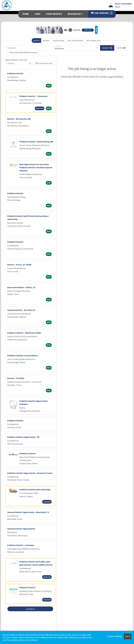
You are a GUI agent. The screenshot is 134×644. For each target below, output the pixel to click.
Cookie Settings (115, 636)
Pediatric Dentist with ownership (35, 489)
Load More (30, 609)
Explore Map (59, 40)
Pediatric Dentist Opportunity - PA (23, 437)
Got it (128, 636)
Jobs (37, 14)
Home (26, 14)
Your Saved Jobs (94, 40)
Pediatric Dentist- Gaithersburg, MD (36, 142)
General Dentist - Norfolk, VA (21, 310)
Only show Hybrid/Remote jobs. (24, 52)
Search (36, 40)
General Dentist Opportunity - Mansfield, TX (28, 512)
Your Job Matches (75, 40)
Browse (46, 40)
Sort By (10, 63)
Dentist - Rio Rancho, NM (19, 119)
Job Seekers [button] (102, 13)
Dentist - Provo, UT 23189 (19, 265)
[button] (121, 48)
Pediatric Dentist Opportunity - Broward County (30, 473)
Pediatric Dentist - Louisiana (21, 545)
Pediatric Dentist (15, 73)
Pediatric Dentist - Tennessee (33, 96)
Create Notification (44, 63)
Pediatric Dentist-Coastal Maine (23, 355)
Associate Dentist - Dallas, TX (21, 287)
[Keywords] (30, 48)
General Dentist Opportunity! (21, 529)
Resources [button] (74, 14)
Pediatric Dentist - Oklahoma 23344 (24, 333)
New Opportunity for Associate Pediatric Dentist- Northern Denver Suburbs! (36, 167)
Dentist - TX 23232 (16, 378)
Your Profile (54, 14)
